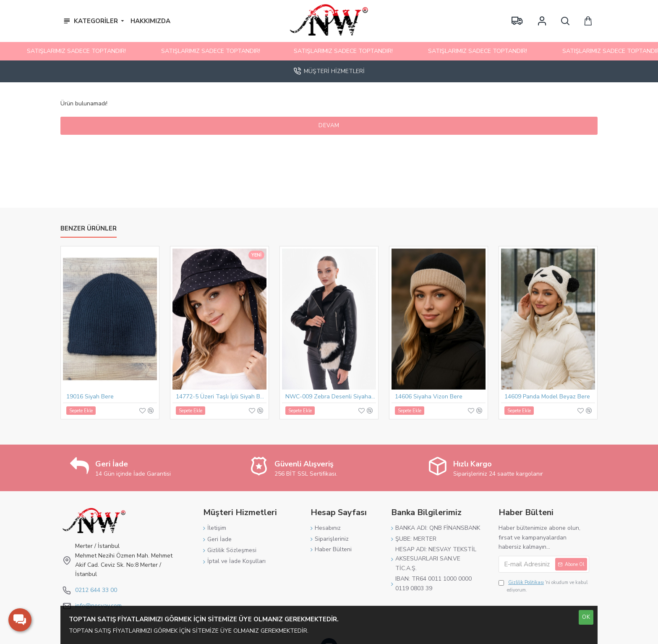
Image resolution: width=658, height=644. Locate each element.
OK (586, 617)
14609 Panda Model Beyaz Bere (547, 399)
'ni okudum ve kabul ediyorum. (543, 586)
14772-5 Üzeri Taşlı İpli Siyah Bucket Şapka (221, 399)
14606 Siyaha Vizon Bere (429, 399)
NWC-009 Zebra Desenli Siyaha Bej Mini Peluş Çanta (331, 399)
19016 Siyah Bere (90, 399)
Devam (329, 126)
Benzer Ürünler (89, 231)
